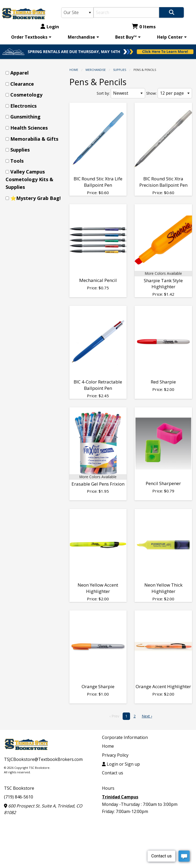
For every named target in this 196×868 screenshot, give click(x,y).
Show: (151, 93)
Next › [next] (147, 716)
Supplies (120, 70)
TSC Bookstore (19, 788)
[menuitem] (30, 37)
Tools (17, 161)
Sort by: (103, 93)
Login (50, 27)
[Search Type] (77, 13)
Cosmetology (26, 95)
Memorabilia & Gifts (34, 139)
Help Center (170, 37)
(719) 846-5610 (19, 797)
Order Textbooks (29, 37)
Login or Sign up (121, 764)
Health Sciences (29, 128)
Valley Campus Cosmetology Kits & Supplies (29, 179)
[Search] (126, 12)
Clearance (22, 84)
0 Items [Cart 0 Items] (144, 27)
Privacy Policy (115, 755)
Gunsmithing (25, 117)
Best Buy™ (126, 37)
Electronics (23, 106)
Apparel (19, 73)
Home (74, 70)
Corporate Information (125, 737)
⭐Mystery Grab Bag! (35, 198)
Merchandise (81, 37)
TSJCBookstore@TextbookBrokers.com (43, 759)
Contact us (113, 773)
